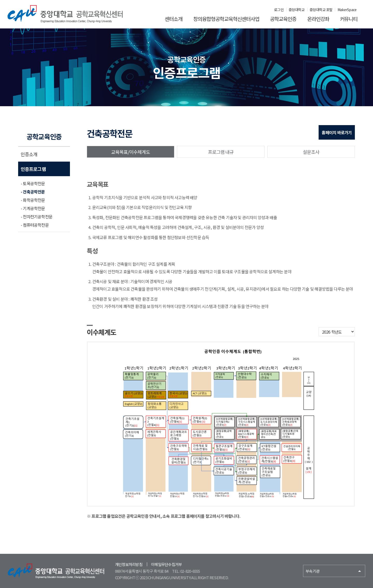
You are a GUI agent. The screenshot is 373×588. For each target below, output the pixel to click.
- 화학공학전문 (33, 200)
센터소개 (174, 19)
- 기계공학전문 (33, 208)
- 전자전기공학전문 (37, 217)
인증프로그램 (33, 169)
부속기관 (313, 571)
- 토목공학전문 (33, 183)
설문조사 (311, 152)
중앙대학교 (297, 10)
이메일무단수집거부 (166, 564)
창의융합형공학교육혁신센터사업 (226, 19)
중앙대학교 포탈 (321, 10)
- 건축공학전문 (33, 192)
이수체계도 (102, 332)
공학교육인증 (283, 19)
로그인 (279, 10)
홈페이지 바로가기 (337, 132)
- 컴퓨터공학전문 (35, 225)
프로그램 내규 (221, 152)
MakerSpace (347, 10)
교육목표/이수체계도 (131, 152)
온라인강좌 (318, 19)
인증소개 (29, 154)
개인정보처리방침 (129, 564)
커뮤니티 (349, 19)
